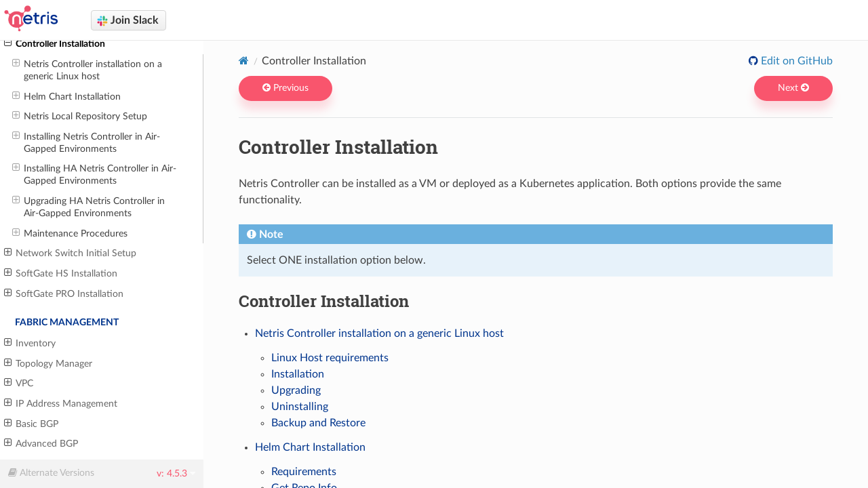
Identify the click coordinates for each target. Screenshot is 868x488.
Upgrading (296, 390)
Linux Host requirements (330, 358)
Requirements (304, 472)
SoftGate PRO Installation (64, 293)
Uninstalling (300, 407)
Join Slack (128, 21)
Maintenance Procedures (70, 233)
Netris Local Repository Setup (80, 116)
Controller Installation (55, 43)
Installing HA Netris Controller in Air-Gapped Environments (94, 174)
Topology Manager (48, 363)
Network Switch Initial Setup (70, 253)
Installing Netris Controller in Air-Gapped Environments (86, 142)
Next (793, 88)
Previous (285, 88)
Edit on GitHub (795, 61)
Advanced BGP (41, 443)
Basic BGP (31, 424)
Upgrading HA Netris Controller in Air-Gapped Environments (88, 207)
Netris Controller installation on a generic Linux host (87, 70)
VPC (19, 383)
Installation (298, 374)
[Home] (244, 60)
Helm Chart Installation (66, 96)
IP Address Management (61, 403)
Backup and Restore (318, 423)
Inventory (30, 343)
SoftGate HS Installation (61, 273)
